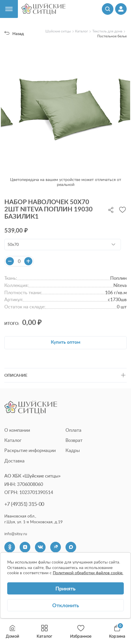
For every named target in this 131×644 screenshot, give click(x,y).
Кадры (73, 450)
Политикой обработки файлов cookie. (88, 573)
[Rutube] (56, 547)
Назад (14, 33)
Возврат (74, 440)
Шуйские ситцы (58, 31)
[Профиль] (121, 9)
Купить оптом (65, 342)
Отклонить (66, 605)
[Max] (71, 547)
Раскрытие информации (30, 450)
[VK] (40, 547)
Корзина (117, 632)
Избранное (81, 632)
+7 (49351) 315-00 (24, 504)
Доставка (14, 461)
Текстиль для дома (107, 31)
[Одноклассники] (10, 547)
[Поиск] (108, 9)
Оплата (73, 430)
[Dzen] (25, 547)
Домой (12, 632)
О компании (17, 430)
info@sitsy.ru (16, 534)
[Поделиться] (111, 209)
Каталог (44, 632)
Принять (65, 588)
